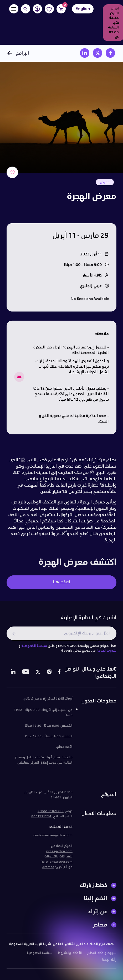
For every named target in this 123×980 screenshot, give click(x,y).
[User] (37, 9)
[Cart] (61, 9)
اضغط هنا (62, 584)
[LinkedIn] (13, 675)
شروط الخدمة (106, 653)
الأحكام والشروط (70, 955)
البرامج (18, 53)
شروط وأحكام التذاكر (102, 955)
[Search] (26, 9)
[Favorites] (49, 9)
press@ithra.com (59, 853)
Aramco (48, 869)
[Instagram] (49, 675)
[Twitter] (38, 675)
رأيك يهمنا (109, 962)
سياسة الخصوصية (34, 648)
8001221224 (41, 818)
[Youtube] (26, 675)
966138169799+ (51, 813)
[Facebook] (59, 675)
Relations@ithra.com (57, 864)
